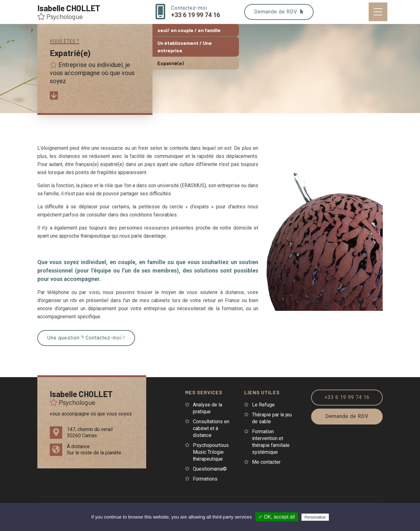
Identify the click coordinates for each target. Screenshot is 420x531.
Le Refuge (263, 405)
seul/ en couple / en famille (189, 30)
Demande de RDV (279, 12)
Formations (205, 479)
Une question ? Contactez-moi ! (86, 338)
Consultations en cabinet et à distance (211, 428)
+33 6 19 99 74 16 (347, 397)
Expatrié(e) (170, 63)
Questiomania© (210, 469)
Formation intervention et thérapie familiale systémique (271, 442)
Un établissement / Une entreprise (185, 47)
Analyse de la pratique (208, 408)
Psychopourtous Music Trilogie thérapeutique (211, 452)
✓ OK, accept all (277, 517)
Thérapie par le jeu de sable (272, 418)
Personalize (315, 517)
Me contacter (266, 462)
